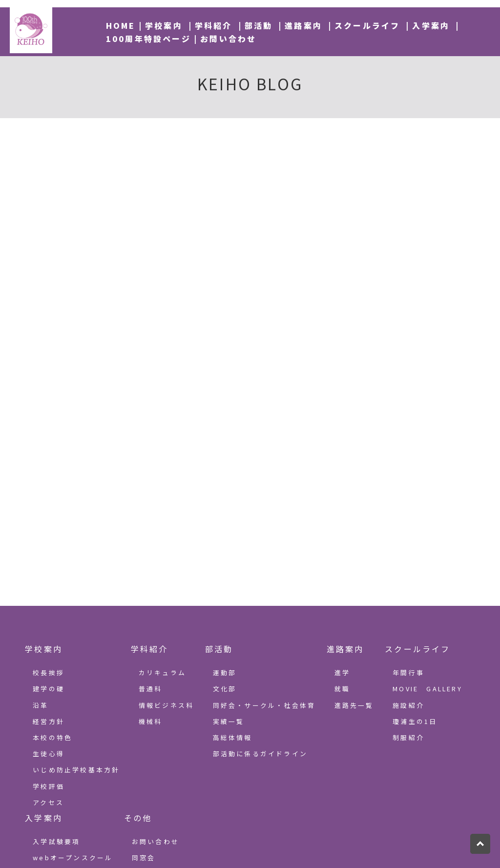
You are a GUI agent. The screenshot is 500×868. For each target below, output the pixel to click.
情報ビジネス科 (166, 705)
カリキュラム (162, 672)
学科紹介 (214, 25)
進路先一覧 (354, 705)
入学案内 (431, 25)
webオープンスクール (73, 858)
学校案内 (164, 25)
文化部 (225, 689)
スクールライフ (367, 25)
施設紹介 (408, 705)
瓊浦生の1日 (415, 721)
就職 (342, 689)
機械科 (151, 721)
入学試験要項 (56, 841)
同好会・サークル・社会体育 (264, 705)
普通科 (151, 689)
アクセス (48, 802)
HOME (121, 25)
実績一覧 (229, 721)
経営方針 (49, 721)
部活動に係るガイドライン (260, 754)
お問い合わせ (228, 39)
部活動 (259, 25)
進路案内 (303, 25)
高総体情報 (233, 737)
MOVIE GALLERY (427, 689)
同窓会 (144, 858)
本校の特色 (52, 737)
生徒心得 (49, 754)
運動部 (225, 672)
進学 (342, 672)
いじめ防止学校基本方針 (76, 770)
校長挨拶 (49, 672)
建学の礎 (49, 689)
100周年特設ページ (148, 39)
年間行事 (408, 672)
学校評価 (49, 786)
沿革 (41, 705)
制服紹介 (408, 737)
